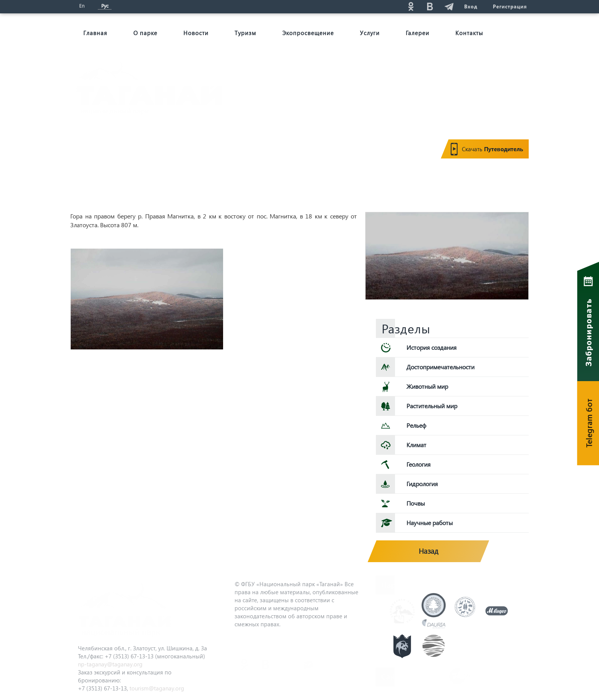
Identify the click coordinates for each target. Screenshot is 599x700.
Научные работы (430, 523)
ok (411, 6)
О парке (145, 33)
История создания (431, 347)
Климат (416, 445)
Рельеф (416, 425)
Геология (418, 464)
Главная (95, 33)
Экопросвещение (308, 33)
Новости (196, 33)
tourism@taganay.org (157, 688)
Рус (105, 6)
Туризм (245, 33)
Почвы (416, 503)
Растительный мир (432, 406)
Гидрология (422, 484)
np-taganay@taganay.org (110, 664)
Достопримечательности (440, 367)
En (82, 6)
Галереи (418, 33)
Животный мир (427, 386)
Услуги (370, 33)
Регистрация (510, 6)
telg (449, 6)
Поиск (342, 6)
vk (430, 6)
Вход (471, 6)
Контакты (469, 33)
